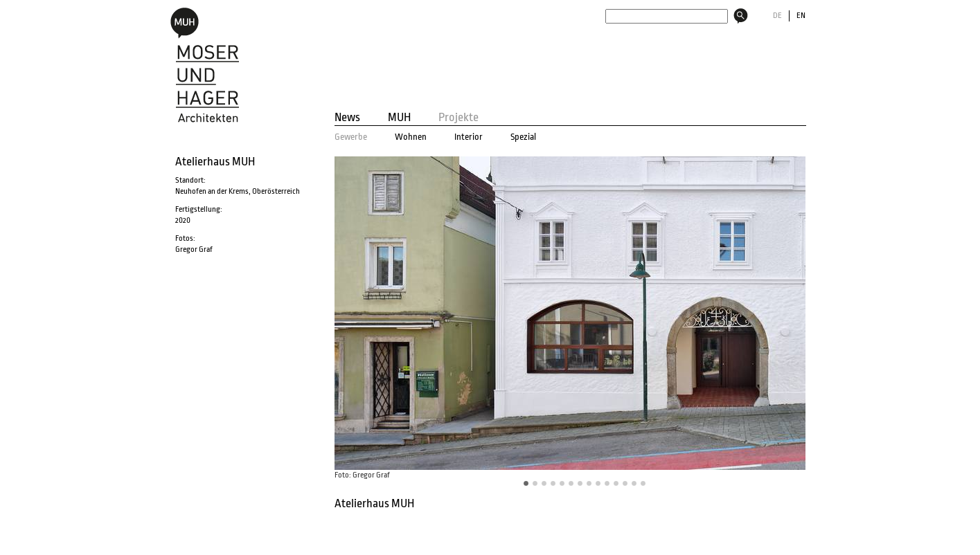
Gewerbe (351, 137)
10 (616, 484)
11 (625, 484)
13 (643, 484)
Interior (469, 137)
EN (801, 16)
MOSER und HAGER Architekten (204, 65)
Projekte (458, 118)
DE (777, 16)
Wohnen (411, 137)
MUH (399, 118)
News (347, 118)
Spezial (523, 137)
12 (634, 484)
